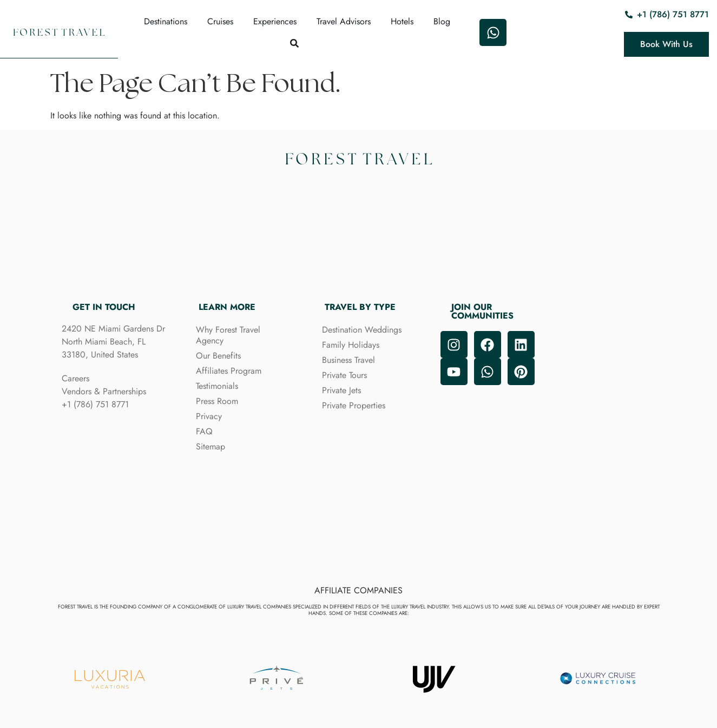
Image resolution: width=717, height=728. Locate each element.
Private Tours (344, 375)
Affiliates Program (229, 371)
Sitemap (211, 446)
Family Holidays (351, 345)
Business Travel (348, 360)
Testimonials (217, 386)
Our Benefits (218, 356)
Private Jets (341, 390)
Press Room (217, 401)
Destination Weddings (362, 330)
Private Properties (354, 405)
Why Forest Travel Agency (228, 335)
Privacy (209, 416)
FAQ (204, 431)
